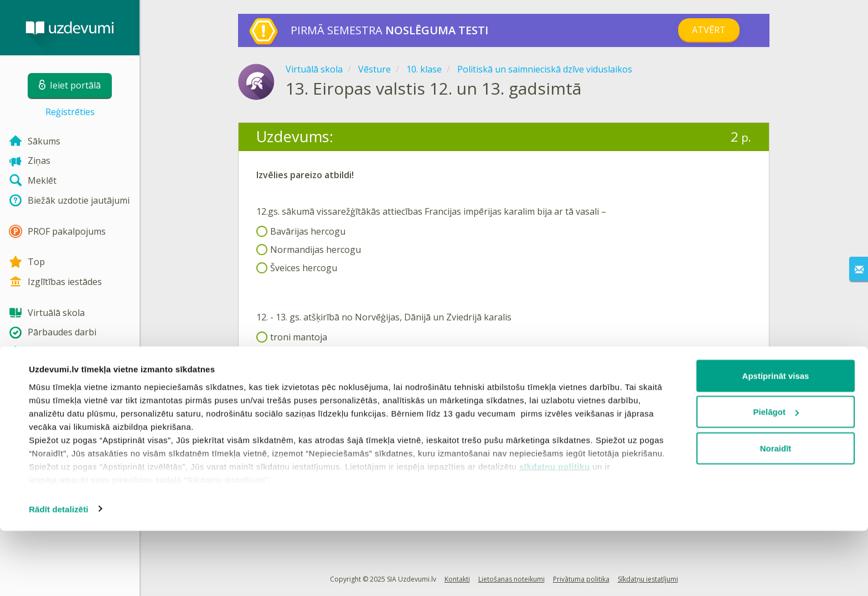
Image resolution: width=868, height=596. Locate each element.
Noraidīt (776, 513)
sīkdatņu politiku (555, 532)
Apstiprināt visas (776, 441)
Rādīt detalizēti (58, 574)
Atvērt (709, 30)
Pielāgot (776, 477)
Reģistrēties (70, 112)
